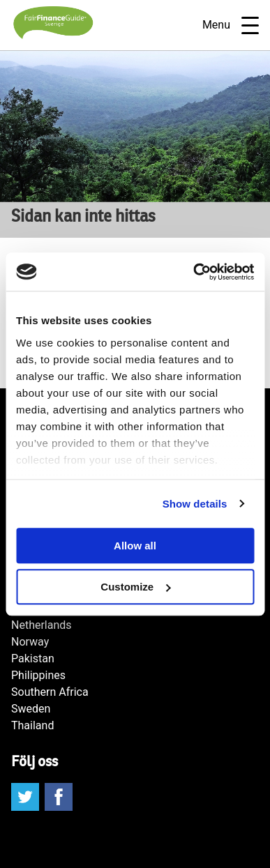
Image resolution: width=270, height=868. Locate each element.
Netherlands (42, 625)
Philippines (38, 675)
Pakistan (33, 658)
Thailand (32, 725)
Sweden (31, 709)
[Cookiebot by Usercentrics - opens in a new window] (194, 272)
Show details (195, 504)
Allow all (135, 546)
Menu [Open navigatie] (231, 25)
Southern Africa (50, 692)
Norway (30, 642)
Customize (135, 587)
